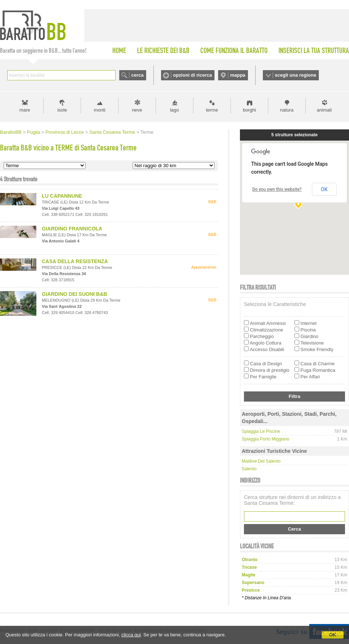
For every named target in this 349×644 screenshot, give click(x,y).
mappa (238, 75)
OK (333, 635)
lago (175, 110)
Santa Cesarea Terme (112, 132)
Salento (249, 469)
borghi (249, 110)
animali (324, 110)
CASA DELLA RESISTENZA (75, 261)
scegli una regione (296, 75)
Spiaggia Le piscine (261, 431)
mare (25, 110)
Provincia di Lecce (65, 132)
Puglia (33, 132)
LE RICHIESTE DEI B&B (163, 51)
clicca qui (131, 635)
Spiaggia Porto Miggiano (266, 439)
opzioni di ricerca (192, 75)
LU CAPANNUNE (62, 196)
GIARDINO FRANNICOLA (72, 229)
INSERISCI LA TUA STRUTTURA (314, 51)
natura (287, 110)
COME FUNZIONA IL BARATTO (234, 51)
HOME (119, 51)
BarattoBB (11, 132)
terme (212, 110)
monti (100, 110)
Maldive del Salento (261, 461)
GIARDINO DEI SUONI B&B (75, 294)
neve (137, 110)
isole (62, 110)
